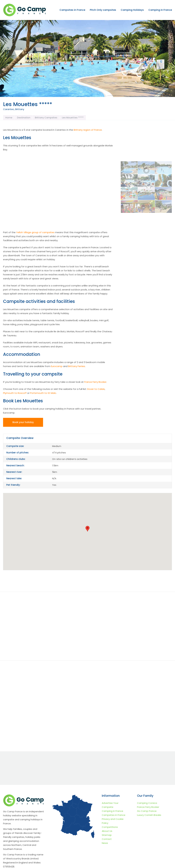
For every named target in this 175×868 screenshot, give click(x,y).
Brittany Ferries (77, 366)
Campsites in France (72, 10)
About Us (107, 831)
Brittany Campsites (46, 118)
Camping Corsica (147, 803)
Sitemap (107, 835)
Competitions (110, 827)
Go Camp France (147, 811)
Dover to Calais (96, 389)
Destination (24, 118)
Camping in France (160, 10)
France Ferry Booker (95, 382)
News (105, 843)
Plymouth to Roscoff (15, 393)
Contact (107, 839)
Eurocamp (57, 366)
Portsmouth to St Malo (43, 393)
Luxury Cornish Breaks (149, 815)
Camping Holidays (132, 10)
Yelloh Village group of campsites (35, 232)
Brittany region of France (88, 130)
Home (9, 118)
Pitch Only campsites (103, 10)
